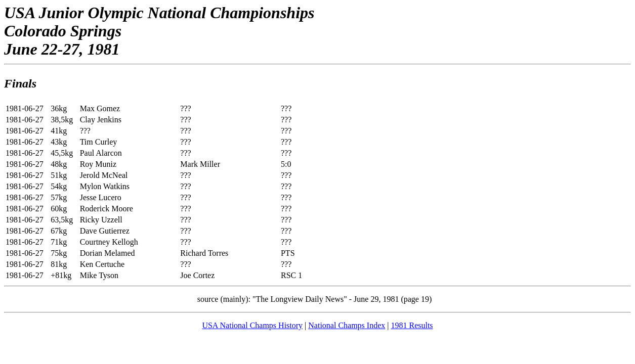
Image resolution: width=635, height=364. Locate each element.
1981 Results (412, 325)
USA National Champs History (252, 325)
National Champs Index (347, 325)
